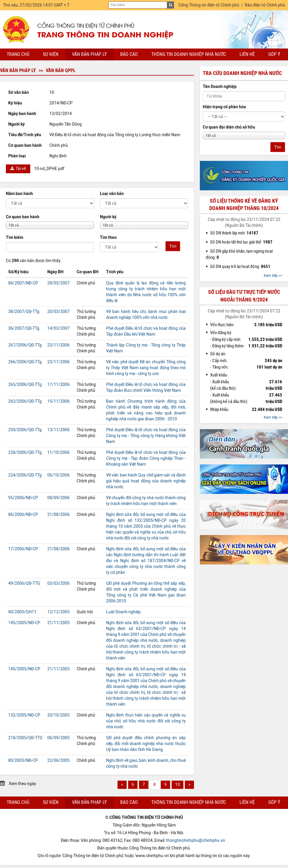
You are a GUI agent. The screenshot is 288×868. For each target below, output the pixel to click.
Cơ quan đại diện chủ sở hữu (229, 127)
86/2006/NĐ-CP (23, 515)
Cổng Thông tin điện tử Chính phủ (209, 5)
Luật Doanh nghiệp (123, 612)
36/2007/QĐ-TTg (24, 328)
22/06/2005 (58, 760)
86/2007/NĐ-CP (23, 283)
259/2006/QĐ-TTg (25, 430)
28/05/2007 (58, 283)
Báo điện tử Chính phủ (265, 5)
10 (178, 785)
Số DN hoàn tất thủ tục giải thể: (241, 242)
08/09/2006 (58, 498)
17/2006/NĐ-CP (23, 549)
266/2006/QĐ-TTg (25, 362)
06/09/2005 (58, 738)
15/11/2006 (58, 401)
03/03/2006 (58, 583)
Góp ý (274, 54)
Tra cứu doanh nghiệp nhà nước (242, 73)
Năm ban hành (19, 194)
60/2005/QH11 (22, 612)
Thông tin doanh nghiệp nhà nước (189, 54)
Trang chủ (18, 54)
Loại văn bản (112, 194)
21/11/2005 (58, 623)
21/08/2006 (58, 515)
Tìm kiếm (15, 238)
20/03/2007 (58, 312)
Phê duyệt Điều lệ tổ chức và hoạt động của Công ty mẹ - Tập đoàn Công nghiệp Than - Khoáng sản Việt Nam (146, 458)
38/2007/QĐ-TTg (24, 312)
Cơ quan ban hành (23, 217)
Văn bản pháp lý (89, 54)
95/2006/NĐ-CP (23, 498)
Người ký (108, 217)
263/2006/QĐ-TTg (25, 401)
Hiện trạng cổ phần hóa (224, 107)
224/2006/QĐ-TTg (25, 475)
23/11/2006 (58, 345)
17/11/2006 (58, 385)
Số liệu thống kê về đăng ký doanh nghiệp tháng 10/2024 (244, 205)
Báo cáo (129, 54)
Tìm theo (108, 238)
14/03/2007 (58, 328)
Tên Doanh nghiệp (220, 87)
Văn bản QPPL (61, 70)
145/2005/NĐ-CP (24, 623)
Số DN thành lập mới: (234, 233)
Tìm (173, 246)
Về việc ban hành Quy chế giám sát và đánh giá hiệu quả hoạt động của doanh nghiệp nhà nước (146, 481)
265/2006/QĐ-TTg (25, 385)
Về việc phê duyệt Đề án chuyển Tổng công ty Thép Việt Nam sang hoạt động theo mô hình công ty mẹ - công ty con (146, 368)
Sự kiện (51, 54)
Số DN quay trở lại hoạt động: (240, 266)
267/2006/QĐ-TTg (25, 345)
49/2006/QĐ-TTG (24, 583)
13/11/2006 (58, 430)
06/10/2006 (58, 475)
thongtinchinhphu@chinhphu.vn (196, 840)
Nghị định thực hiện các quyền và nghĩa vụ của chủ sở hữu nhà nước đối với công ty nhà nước (146, 721)
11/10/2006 (58, 453)
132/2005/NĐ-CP (24, 715)
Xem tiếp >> (273, 276)
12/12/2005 (58, 612)
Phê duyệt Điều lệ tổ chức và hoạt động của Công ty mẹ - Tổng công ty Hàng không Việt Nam (146, 436)
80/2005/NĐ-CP (23, 760)
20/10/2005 (58, 715)
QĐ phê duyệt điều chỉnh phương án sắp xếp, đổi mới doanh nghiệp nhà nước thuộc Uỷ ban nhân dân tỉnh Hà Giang (146, 744)
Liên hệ (247, 54)
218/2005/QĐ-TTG (25, 738)
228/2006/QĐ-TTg (25, 453)
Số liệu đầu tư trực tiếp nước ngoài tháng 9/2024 (244, 296)
